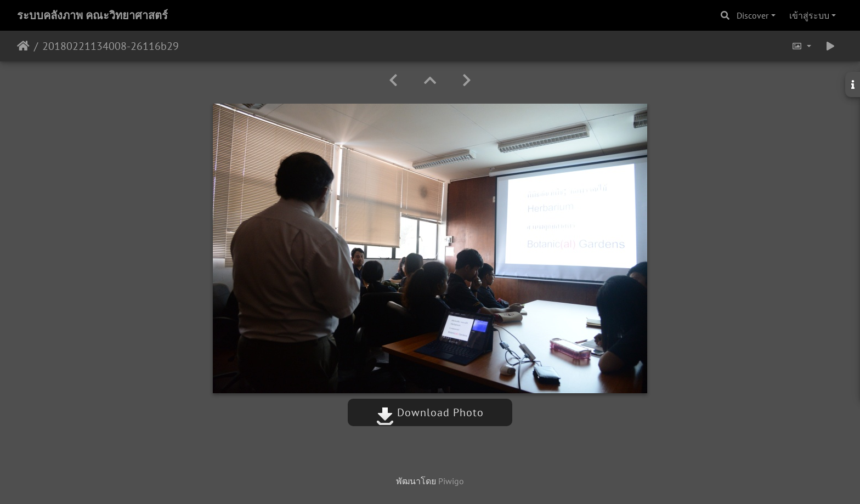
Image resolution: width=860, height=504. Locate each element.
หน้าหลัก (23, 46)
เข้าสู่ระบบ (809, 15)
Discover (752, 15)
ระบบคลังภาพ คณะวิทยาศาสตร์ (92, 15)
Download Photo (430, 412)
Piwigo (451, 481)
